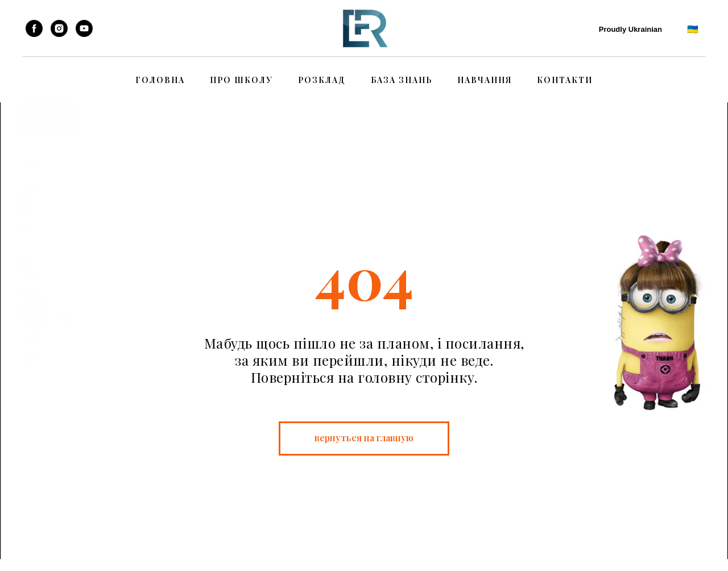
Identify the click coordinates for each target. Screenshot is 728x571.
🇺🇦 (693, 29)
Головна (160, 80)
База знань (402, 80)
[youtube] (84, 28)
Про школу (241, 80)
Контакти (565, 80)
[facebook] (34, 28)
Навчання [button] (485, 80)
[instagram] (59, 28)
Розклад (322, 80)
